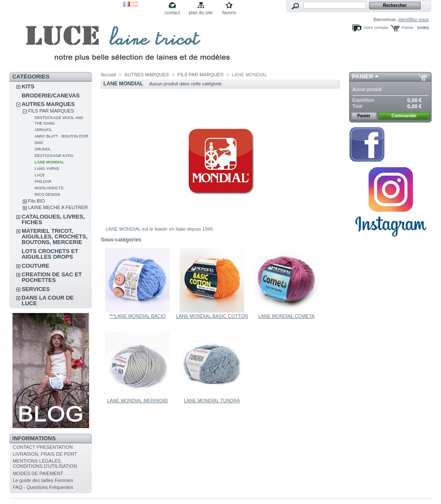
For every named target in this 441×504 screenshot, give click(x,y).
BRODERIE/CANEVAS (51, 95)
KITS (28, 86)
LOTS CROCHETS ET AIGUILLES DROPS (50, 254)
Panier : (409, 27)
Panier (363, 77)
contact (172, 13)
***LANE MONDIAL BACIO (137, 316)
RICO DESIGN (47, 194)
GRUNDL (43, 149)
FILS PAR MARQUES (51, 111)
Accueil (108, 75)
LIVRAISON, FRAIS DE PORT (45, 454)
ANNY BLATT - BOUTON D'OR (61, 136)
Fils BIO (36, 201)
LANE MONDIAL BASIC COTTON (212, 316)
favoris (229, 13)
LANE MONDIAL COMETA (287, 316)
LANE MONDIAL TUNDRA (212, 401)
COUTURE (35, 266)
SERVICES (36, 289)
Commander (404, 116)
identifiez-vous (413, 19)
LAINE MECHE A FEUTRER (58, 207)
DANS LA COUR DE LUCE (48, 301)
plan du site (201, 13)
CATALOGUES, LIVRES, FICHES (53, 219)
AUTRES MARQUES (48, 104)
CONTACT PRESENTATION (43, 447)
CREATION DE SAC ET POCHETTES (52, 277)
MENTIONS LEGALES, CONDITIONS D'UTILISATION (45, 463)
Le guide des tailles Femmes (43, 480)
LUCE (40, 175)
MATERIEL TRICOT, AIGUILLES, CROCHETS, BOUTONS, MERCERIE (54, 236)
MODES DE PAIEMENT (38, 473)
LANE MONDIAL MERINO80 (138, 401)
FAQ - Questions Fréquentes (43, 487)
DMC (39, 143)
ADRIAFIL (43, 130)
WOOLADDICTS (49, 188)
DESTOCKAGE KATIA (54, 156)
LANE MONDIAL (49, 162)
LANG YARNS (47, 169)
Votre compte (376, 27)
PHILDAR (43, 182)
